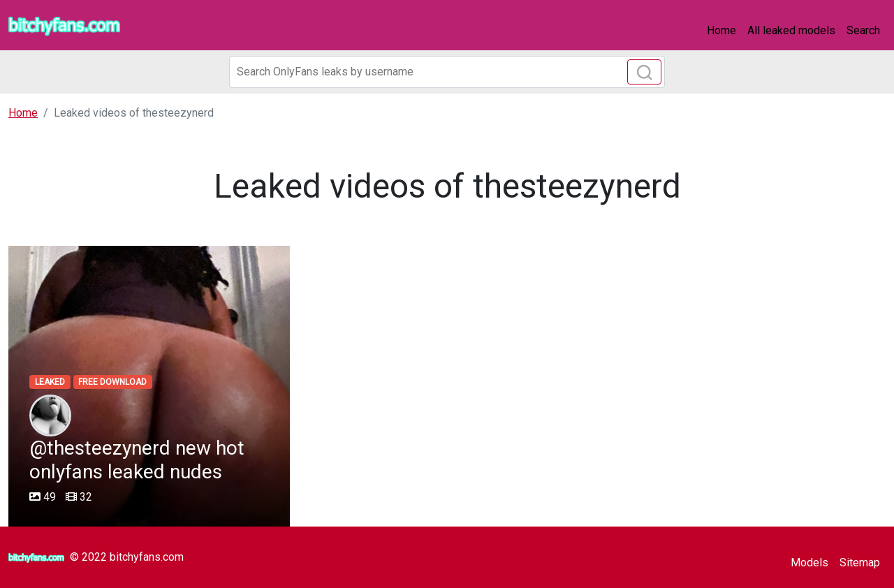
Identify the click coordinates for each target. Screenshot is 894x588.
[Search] (447, 72)
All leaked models (791, 30)
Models (809, 563)
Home (721, 30)
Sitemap (860, 563)
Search (863, 30)
